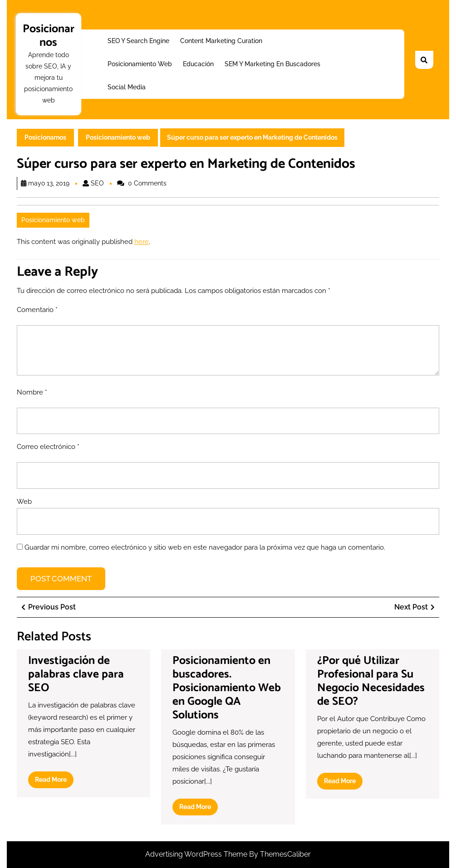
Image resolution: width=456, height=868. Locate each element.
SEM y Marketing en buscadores (272, 64)
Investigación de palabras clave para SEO (76, 674)
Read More (54, 781)
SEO (97, 183)
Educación (198, 64)
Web (24, 502)
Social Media (127, 87)
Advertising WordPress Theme (197, 854)
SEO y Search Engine (138, 41)
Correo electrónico (48, 447)
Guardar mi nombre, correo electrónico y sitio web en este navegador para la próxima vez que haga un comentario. (205, 547)
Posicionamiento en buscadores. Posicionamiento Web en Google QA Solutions (227, 688)
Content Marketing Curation (221, 41)
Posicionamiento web (140, 64)
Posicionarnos (49, 36)
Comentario (37, 310)
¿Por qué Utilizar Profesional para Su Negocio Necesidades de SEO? (371, 681)
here (142, 242)
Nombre (32, 392)
